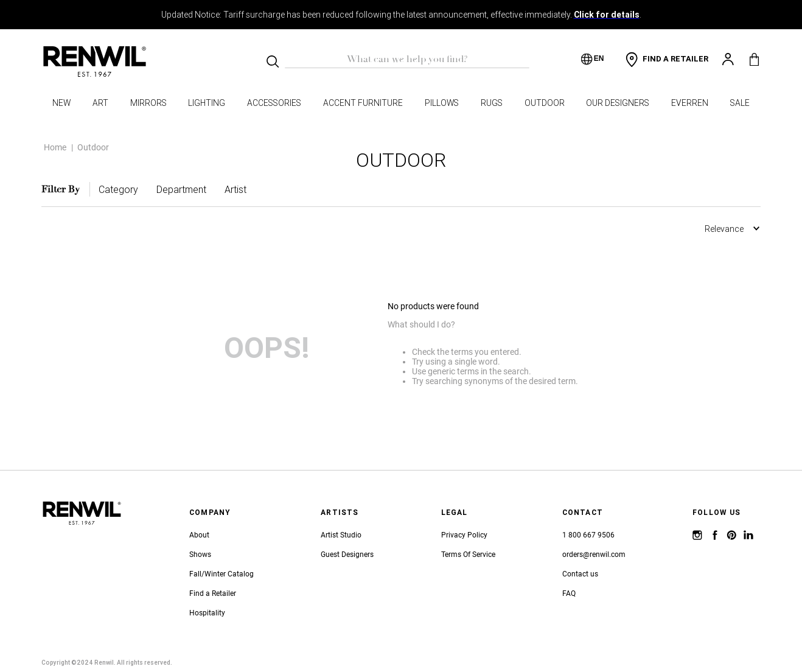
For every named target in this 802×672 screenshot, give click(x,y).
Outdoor (93, 138)
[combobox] (407, 59)
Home (55, 138)
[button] (118, 180)
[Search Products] (273, 62)
